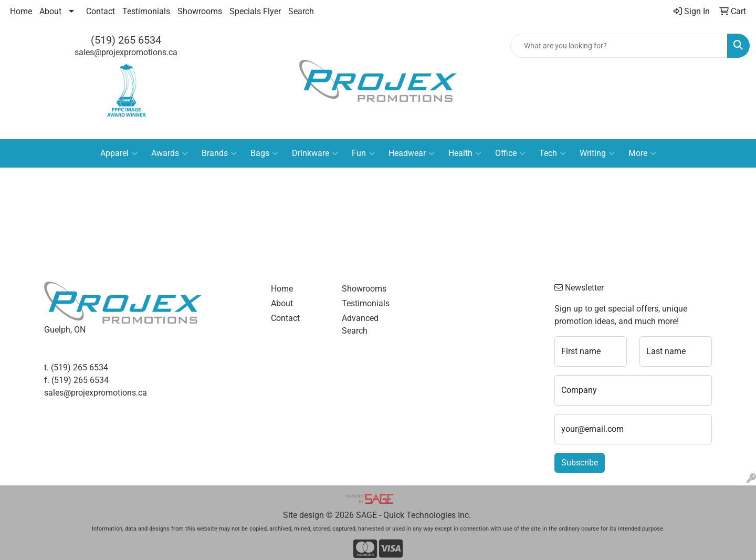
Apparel (119, 153)
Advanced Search (360, 324)
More (642, 153)
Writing (597, 153)
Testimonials (146, 11)
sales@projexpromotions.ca (126, 52)
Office (510, 153)
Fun (363, 153)
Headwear (412, 153)
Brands (219, 153)
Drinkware (315, 153)
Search (301, 11)
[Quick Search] (619, 46)
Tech (553, 153)
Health (465, 153)
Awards (170, 153)
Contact (101, 11)
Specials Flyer (255, 11)
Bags (264, 153)
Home (21, 11)
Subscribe (580, 463)
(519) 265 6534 (126, 40)
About (50, 11)
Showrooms (200, 11)
